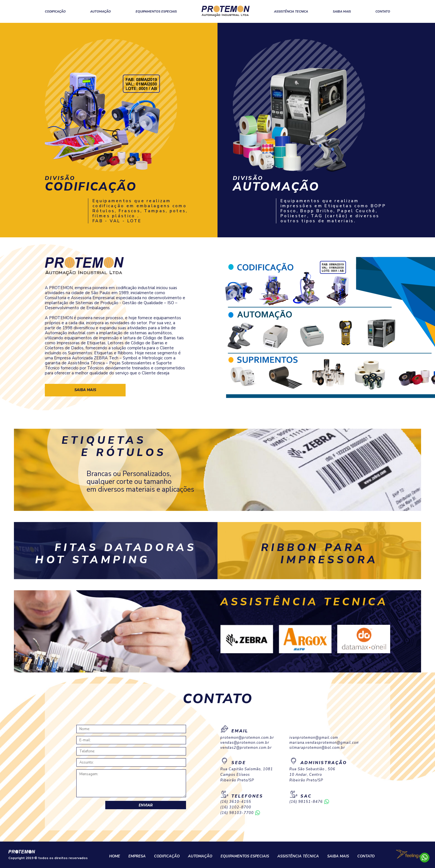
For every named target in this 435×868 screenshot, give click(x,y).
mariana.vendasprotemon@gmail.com (324, 743)
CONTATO (383, 12)
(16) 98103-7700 (237, 813)
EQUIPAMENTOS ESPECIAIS (156, 12)
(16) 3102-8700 (236, 807)
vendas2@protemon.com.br (246, 748)
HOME (115, 856)
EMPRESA (137, 856)
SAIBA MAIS (342, 12)
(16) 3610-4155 (236, 802)
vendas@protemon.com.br (245, 743)
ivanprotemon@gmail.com (314, 738)
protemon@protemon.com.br (247, 738)
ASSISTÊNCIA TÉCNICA (298, 856)
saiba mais (85, 390)
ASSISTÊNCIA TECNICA (291, 12)
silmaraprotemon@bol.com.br (317, 748)
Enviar (146, 805)
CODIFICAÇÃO (55, 12)
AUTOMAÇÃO (101, 12)
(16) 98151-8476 (306, 802)
